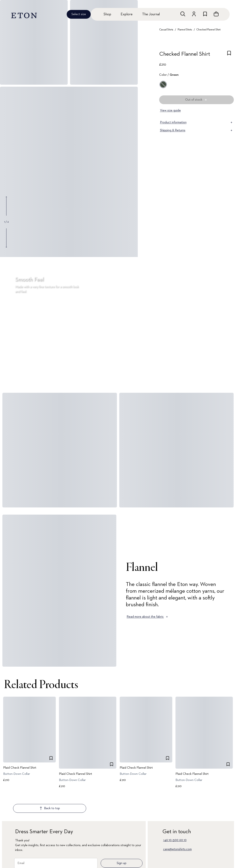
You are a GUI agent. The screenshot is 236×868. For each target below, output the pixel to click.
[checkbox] (229, 55)
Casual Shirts (166, 30)
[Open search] (183, 14)
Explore (127, 14)
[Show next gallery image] (6, 238)
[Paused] (227, 382)
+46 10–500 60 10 (175, 817)
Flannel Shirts (185, 30)
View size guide (170, 111)
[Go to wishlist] (205, 14)
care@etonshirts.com (177, 826)
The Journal (151, 14)
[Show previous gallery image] (6, 206)
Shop (107, 14)
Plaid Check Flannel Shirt (20, 768)
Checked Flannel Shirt (208, 30)
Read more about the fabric (148, 617)
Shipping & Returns (197, 130)
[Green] (163, 84)
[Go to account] (194, 14)
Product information (197, 122)
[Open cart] (216, 14)
